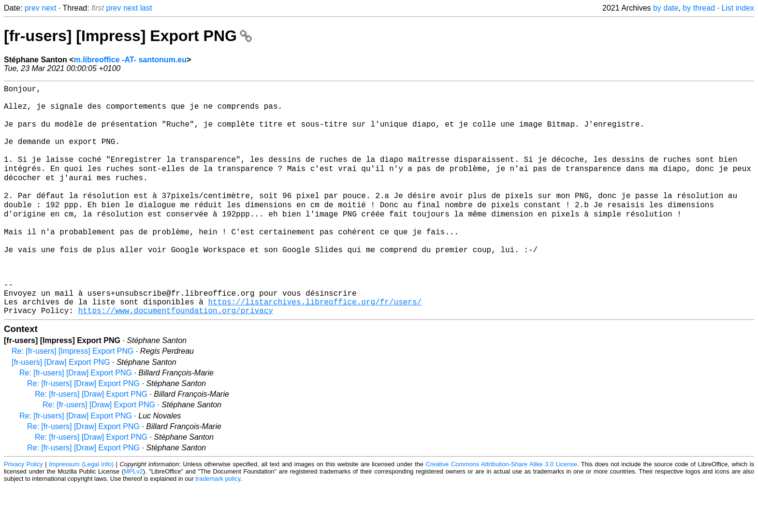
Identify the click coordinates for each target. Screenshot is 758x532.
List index (738, 8)
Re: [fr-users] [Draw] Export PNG (76, 419)
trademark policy (218, 525)
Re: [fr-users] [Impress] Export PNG (73, 397)
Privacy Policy (23, 510)
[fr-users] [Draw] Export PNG (61, 408)
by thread (699, 8)
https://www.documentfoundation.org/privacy (176, 356)
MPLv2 (133, 517)
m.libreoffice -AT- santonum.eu (130, 60)
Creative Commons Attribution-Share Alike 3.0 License (502, 510)
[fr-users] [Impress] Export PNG (128, 36)
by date (666, 8)
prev (32, 8)
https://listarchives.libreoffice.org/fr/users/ (315, 345)
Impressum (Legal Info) (81, 510)
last (146, 8)
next (49, 8)
